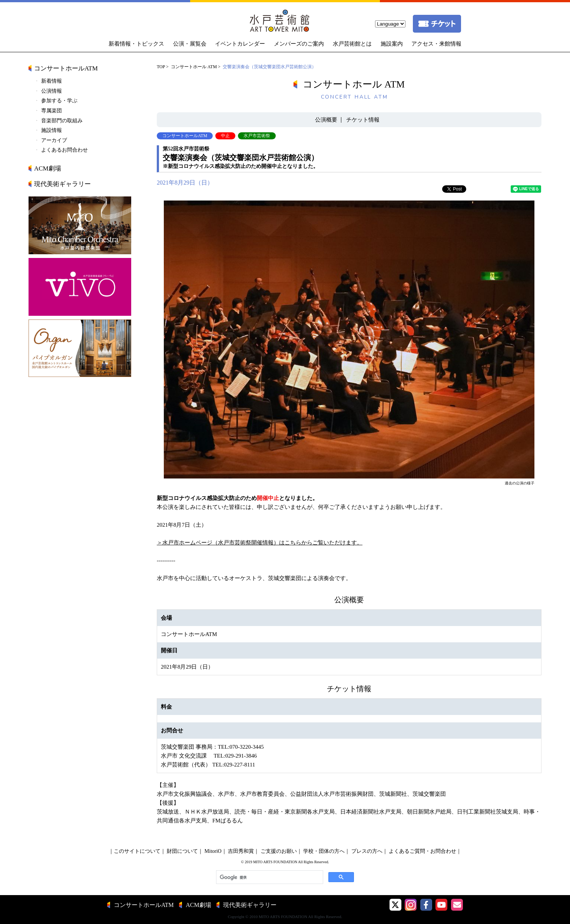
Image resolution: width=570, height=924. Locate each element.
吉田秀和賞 (241, 851)
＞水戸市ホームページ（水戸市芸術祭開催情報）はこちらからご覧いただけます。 (260, 543)
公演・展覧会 (190, 44)
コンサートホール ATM (194, 67)
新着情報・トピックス (136, 44)
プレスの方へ (367, 851)
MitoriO (213, 851)
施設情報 (52, 130)
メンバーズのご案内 (299, 44)
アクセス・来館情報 (436, 44)
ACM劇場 (48, 168)
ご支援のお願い (279, 851)
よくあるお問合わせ (64, 150)
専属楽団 (52, 111)
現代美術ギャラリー (62, 184)
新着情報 (52, 81)
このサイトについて (137, 851)
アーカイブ (54, 140)
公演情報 (52, 91)
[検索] (269, 877)
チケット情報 (363, 120)
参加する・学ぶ (59, 101)
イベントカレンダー (240, 44)
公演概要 (326, 120)
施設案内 (392, 44)
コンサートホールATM (66, 68)
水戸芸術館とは (352, 44)
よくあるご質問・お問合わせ (422, 851)
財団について (182, 851)
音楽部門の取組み (62, 121)
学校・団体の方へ (324, 851)
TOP (161, 67)
